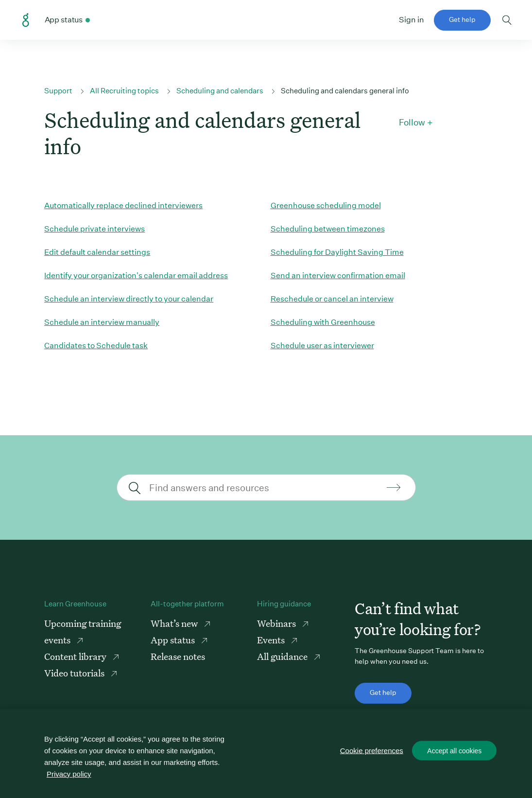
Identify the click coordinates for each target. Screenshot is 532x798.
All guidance (283, 656)
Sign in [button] (412, 20)
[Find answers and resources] (265, 488)
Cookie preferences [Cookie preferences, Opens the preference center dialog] (372, 751)
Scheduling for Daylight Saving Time (337, 252)
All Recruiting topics (124, 91)
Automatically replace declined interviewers (123, 205)
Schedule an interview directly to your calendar (129, 299)
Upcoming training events (83, 631)
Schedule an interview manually (102, 322)
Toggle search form (507, 20)
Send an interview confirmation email (338, 275)
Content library (76, 656)
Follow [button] (412, 123)
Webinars (277, 623)
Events (272, 640)
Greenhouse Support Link (26, 20)
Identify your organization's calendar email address (136, 275)
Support (58, 91)
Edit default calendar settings (97, 252)
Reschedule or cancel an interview (332, 299)
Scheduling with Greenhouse (323, 322)
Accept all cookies (454, 751)
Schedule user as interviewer (322, 346)
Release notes (178, 656)
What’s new (175, 623)
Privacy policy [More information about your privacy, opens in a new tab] (69, 774)
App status (174, 640)
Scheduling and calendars (220, 91)
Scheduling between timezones (328, 229)
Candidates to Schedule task (96, 346)
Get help (462, 19)
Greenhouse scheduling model (326, 205)
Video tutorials (75, 673)
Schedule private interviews (94, 229)
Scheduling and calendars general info (345, 91)
